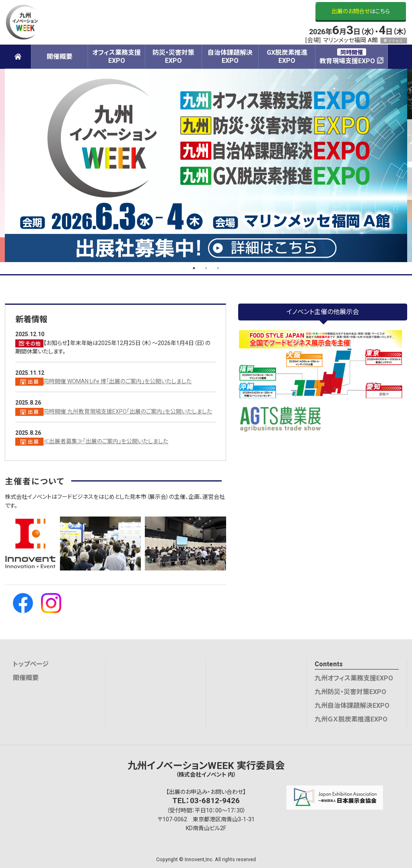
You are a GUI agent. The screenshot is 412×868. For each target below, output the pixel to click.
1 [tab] (194, 268)
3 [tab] (218, 268)
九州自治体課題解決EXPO (352, 706)
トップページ (31, 664)
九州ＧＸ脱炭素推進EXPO (351, 719)
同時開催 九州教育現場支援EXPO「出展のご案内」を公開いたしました (128, 411)
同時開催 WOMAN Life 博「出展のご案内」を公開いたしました (117, 381)
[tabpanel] (206, 165)
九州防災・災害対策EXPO (350, 692)
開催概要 (26, 678)
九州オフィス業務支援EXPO (354, 678)
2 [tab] (206, 268)
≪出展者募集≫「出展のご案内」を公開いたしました (106, 441)
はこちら (361, 11)
